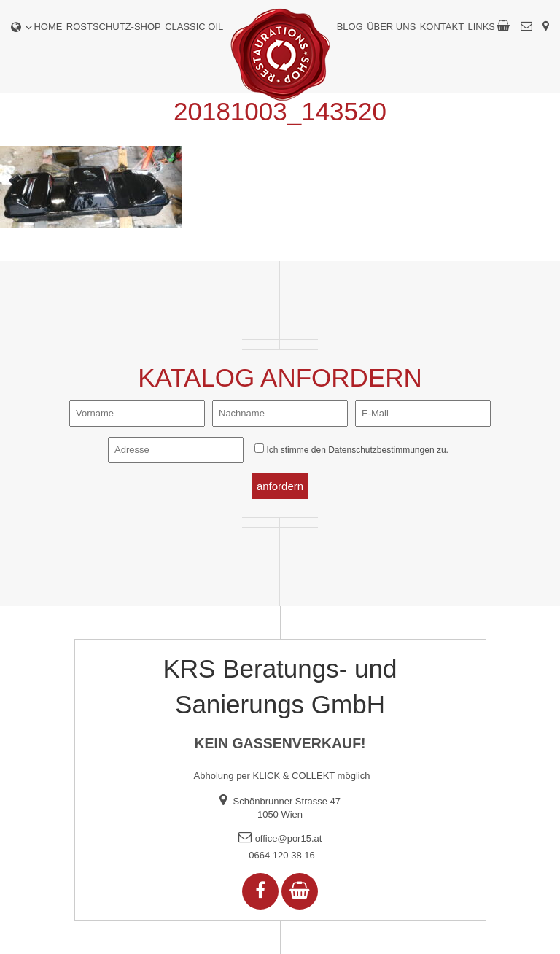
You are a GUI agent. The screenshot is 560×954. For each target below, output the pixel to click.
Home (48, 27)
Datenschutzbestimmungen (381, 450)
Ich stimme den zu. (357, 450)
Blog (350, 27)
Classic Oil (194, 27)
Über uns (391, 27)
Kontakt (442, 27)
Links (481, 27)
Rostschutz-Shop (114, 27)
